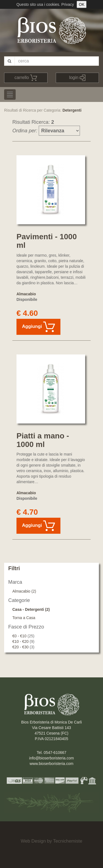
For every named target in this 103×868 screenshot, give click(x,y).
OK (82, 4)
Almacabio (26, 294)
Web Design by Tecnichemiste (51, 841)
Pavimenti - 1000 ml (47, 241)
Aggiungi (38, 327)
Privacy (68, 4)
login (77, 78)
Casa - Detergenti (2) (31, 609)
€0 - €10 (19, 636)
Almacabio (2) (24, 591)
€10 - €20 (20, 641)
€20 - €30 (20, 647)
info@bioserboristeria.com (51, 758)
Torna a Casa (24, 618)
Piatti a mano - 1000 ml (43, 440)
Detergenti (72, 110)
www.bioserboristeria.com (52, 764)
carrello (26, 78)
